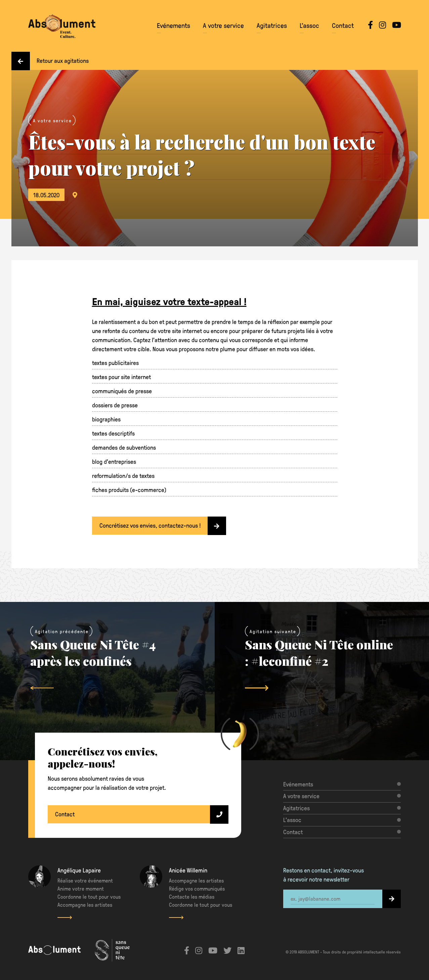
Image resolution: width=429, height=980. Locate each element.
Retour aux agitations (50, 61)
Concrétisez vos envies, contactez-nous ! (163, 526)
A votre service (223, 25)
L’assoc (309, 25)
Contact (343, 25)
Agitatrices (272, 25)
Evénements (174, 25)
